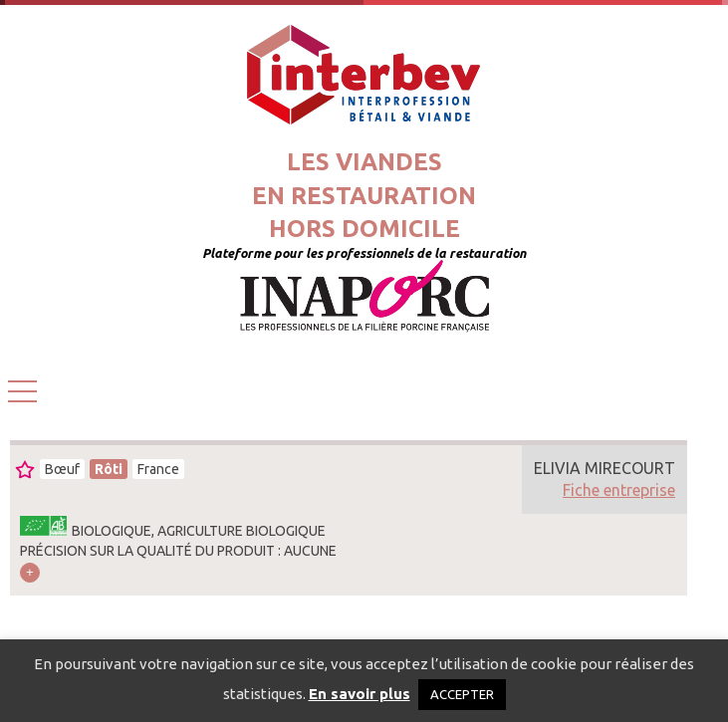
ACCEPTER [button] (462, 694)
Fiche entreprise (619, 490)
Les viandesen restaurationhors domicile (364, 195)
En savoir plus (360, 694)
